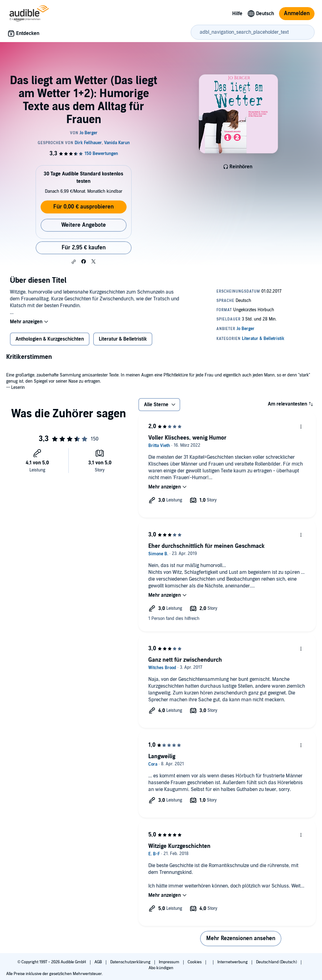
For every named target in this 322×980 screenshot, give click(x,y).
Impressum (170, 962)
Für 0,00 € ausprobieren (83, 207)
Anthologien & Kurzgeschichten (50, 339)
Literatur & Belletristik (123, 339)
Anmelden (297, 13)
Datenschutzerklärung (131, 962)
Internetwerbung (233, 962)
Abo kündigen (161, 968)
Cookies (195, 962)
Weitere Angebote (84, 225)
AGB (99, 962)
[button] (74, 262)
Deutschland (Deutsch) (277, 962)
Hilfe (237, 14)
